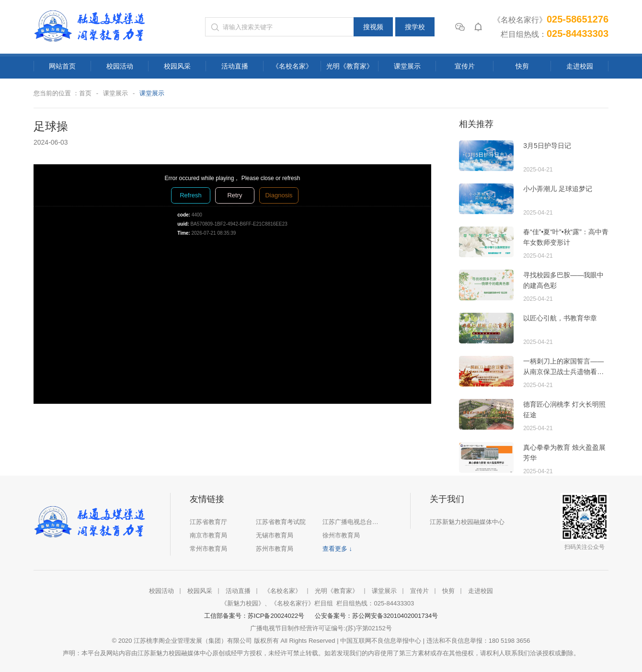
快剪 (522, 66)
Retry (235, 195)
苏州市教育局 (275, 549)
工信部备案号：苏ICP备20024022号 (256, 616)
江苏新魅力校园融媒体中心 (467, 522)
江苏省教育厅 (208, 522)
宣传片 (465, 66)
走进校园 (580, 66)
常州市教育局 (208, 549)
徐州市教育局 (341, 535)
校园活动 (120, 66)
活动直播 (235, 66)
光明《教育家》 (350, 66)
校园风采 (177, 66)
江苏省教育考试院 (281, 522)
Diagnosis (279, 195)
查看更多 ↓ (337, 549)
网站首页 (62, 66)
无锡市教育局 (275, 535)
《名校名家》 (292, 66)
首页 (85, 93)
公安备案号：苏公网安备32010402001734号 (376, 616)
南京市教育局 (208, 535)
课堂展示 (407, 66)
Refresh (191, 195)
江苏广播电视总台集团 (353, 522)
